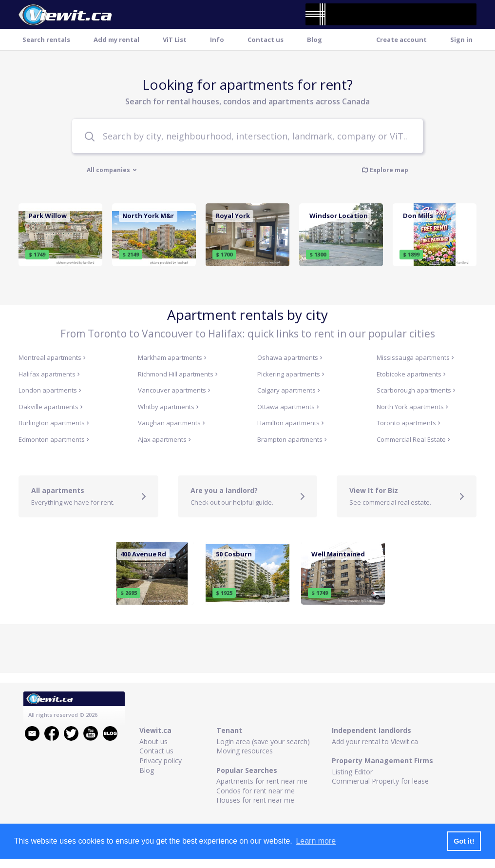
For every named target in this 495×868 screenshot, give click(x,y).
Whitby (168, 407)
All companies (112, 170)
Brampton (292, 439)
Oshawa (290, 357)
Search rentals (46, 39)
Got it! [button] (464, 841)
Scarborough (416, 390)
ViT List (175, 39)
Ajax (164, 439)
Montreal (52, 357)
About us (153, 741)
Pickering (291, 374)
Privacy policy (161, 760)
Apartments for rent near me (262, 781)
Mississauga (415, 357)
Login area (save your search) (263, 741)
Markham (172, 357)
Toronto (409, 423)
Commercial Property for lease (380, 781)
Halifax (49, 374)
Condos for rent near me (256, 791)
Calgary (289, 390)
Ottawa (288, 407)
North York (412, 407)
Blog (314, 39)
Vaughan (171, 423)
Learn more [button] (316, 841)
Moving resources (245, 751)
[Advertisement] (247, 649)
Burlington (54, 423)
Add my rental (116, 39)
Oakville (51, 407)
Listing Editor (352, 772)
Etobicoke (411, 374)
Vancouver (174, 390)
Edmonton (54, 439)
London (50, 390)
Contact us (266, 39)
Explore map (385, 170)
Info (217, 39)
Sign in (461, 39)
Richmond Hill (178, 374)
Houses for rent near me (255, 800)
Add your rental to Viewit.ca (375, 741)
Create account (401, 39)
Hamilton (291, 423)
